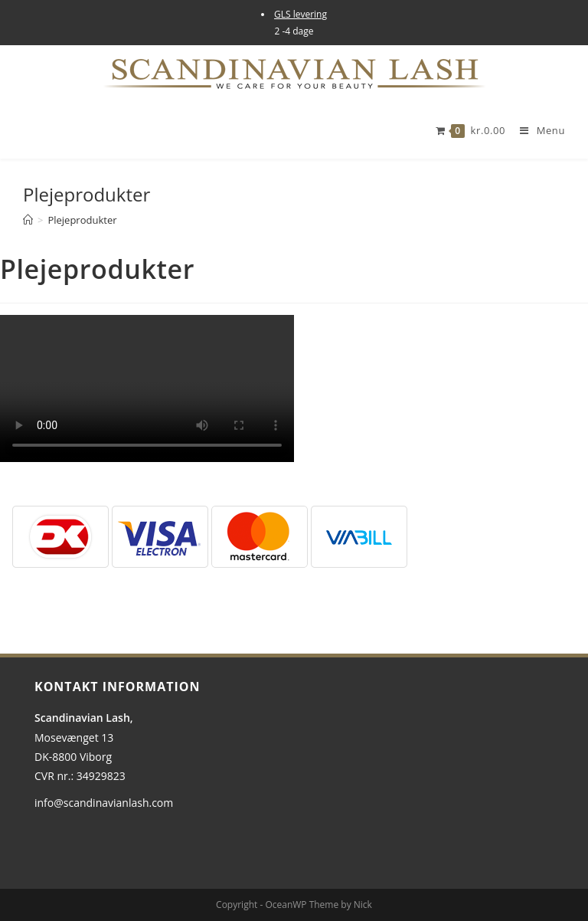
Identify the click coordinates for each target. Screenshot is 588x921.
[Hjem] (28, 220)
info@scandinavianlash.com (104, 803)
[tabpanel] (294, 388)
